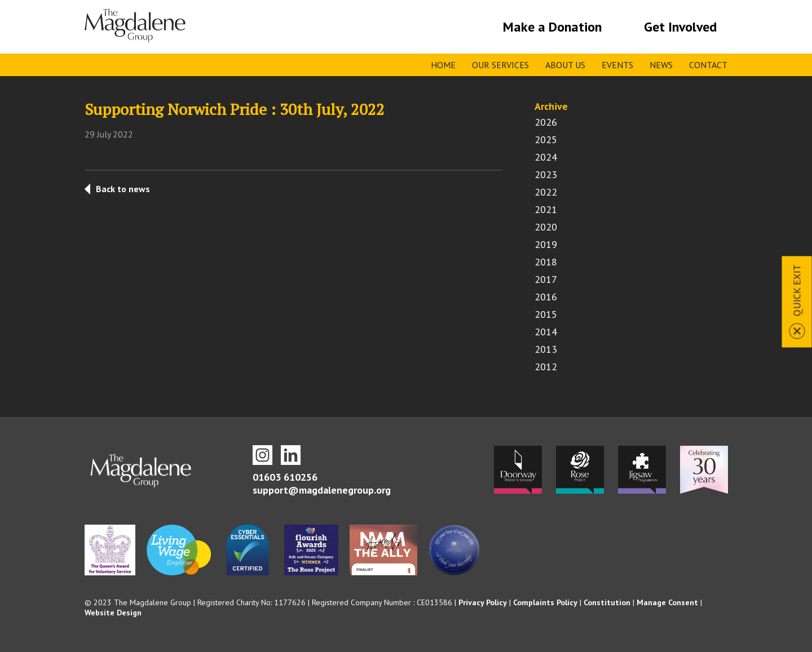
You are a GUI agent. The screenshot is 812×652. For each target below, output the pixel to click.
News (661, 65)
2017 (546, 279)
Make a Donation (552, 27)
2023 (546, 174)
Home (443, 65)
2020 (546, 227)
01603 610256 (285, 477)
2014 (546, 332)
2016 (546, 297)
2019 (546, 244)
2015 (546, 314)
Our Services (500, 65)
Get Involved (680, 27)
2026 (546, 122)
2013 (546, 349)
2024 (546, 157)
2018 (546, 262)
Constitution (607, 602)
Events (617, 65)
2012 (546, 367)
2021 (546, 209)
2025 (546, 139)
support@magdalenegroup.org (322, 490)
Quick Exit (797, 290)
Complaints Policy (545, 602)
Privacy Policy (483, 602)
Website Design (113, 613)
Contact (708, 65)
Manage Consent (667, 602)
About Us (565, 65)
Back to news (123, 189)
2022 (546, 192)
